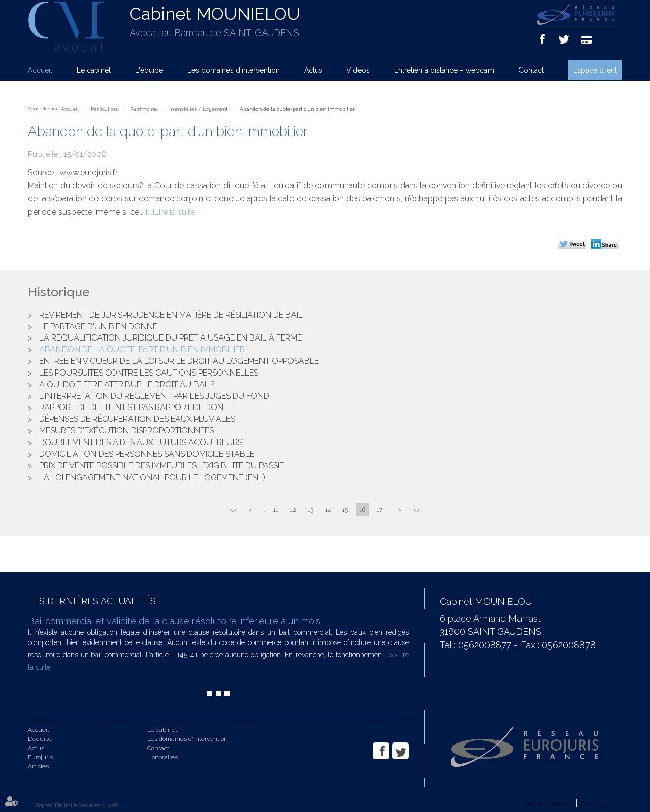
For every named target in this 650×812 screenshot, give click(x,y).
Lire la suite (175, 212)
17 (380, 510)
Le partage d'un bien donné (98, 327)
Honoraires (162, 757)
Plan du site (598, 804)
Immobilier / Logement (198, 109)
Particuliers (104, 109)
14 (328, 510)
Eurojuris (40, 757)
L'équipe (149, 70)
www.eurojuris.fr (89, 172)
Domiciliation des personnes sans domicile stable (147, 454)
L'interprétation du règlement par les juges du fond (154, 396)
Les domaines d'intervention (234, 70)
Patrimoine (143, 109)
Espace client (595, 70)
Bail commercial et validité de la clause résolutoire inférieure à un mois (174, 621)
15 (345, 510)
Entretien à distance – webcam (444, 70)
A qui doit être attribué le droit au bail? (127, 384)
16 (362, 510)
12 (293, 510)
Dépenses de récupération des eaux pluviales (137, 419)
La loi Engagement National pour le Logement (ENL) (152, 477)
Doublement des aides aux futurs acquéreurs (141, 442)
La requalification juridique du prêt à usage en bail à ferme (170, 338)
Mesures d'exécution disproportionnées (126, 431)
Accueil (40, 70)
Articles (38, 766)
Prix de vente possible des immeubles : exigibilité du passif (161, 466)
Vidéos (358, 70)
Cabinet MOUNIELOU (215, 14)
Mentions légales (548, 804)
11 (276, 510)
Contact (531, 70)
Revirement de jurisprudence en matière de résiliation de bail (171, 315)
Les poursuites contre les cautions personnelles (149, 373)
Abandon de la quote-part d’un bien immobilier (297, 109)
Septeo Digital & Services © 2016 (77, 806)
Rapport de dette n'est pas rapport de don (131, 407)
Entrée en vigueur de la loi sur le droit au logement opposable (179, 361)
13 (311, 510)
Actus (313, 70)
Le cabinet (94, 70)
